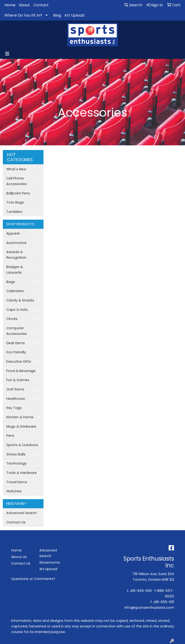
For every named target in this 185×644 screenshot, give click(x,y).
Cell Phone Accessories (17, 181)
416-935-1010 (141, 591)
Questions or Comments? (33, 579)
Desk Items (16, 343)
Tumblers (14, 212)
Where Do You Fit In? (23, 15)
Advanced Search (22, 513)
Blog (57, 15)
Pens (10, 436)
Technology (16, 463)
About (24, 5)
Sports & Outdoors (22, 445)
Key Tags (14, 408)
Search (133, 5)
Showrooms (50, 562)
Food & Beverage (21, 371)
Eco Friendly (16, 352)
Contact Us (16, 522)
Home (10, 5)
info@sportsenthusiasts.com (149, 608)
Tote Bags (15, 202)
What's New (16, 169)
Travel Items (17, 482)
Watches (14, 491)
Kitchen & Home (20, 417)
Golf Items (15, 389)
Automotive (16, 243)
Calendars (15, 291)
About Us (19, 557)
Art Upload (74, 15)
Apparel (13, 233)
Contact (41, 5)
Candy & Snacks (20, 300)
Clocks (12, 319)
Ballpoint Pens (18, 193)
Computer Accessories (17, 331)
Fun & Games (18, 380)
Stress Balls (16, 454)
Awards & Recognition (16, 255)
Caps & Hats (17, 310)
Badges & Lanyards (15, 270)
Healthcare (16, 399)
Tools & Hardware (22, 473)
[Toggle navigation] (7, 54)
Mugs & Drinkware (21, 426)
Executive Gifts (19, 361)
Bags (11, 282)
